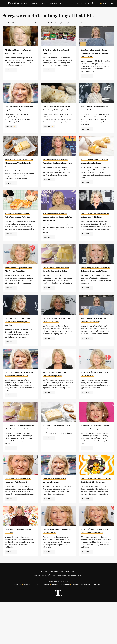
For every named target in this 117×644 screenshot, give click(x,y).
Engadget (18, 626)
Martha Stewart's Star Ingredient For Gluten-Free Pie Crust (94, 116)
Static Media (45, 617)
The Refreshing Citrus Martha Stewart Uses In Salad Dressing (94, 457)
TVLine (35, 626)
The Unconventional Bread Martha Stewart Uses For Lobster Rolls (20, 513)
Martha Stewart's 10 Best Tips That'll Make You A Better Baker (95, 343)
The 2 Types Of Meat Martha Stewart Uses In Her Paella (94, 400)
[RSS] (96, 4)
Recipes (36, 3)
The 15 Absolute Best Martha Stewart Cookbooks (16, 571)
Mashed (75, 626)
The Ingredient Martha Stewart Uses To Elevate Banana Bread (56, 343)
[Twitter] (78, 4)
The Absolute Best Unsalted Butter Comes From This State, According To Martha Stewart (94, 56)
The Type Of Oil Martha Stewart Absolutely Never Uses (57, 513)
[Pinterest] (85, 4)
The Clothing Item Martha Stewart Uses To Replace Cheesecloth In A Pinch (96, 289)
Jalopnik (27, 626)
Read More (9, 73)
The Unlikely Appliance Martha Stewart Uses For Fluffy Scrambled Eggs (19, 400)
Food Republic (64, 626)
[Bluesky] (89, 4)
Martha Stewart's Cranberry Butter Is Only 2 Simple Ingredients (58, 400)
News (45, 3)
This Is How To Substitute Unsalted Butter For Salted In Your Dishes (58, 289)
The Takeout (98, 626)
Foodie (54, 626)
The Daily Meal (85, 626)
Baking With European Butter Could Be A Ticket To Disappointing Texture (19, 457)
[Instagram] (93, 4)
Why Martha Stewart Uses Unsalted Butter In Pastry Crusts (19, 53)
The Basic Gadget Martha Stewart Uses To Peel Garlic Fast (57, 571)
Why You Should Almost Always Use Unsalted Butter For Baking (94, 174)
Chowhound (45, 626)
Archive (54, 613)
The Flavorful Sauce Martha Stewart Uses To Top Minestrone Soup (94, 571)
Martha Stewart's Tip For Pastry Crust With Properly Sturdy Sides (19, 289)
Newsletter (107, 3)
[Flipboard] (81, 4)
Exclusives (55, 3)
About (44, 613)
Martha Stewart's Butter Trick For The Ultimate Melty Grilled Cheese (95, 231)
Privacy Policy (69, 613)
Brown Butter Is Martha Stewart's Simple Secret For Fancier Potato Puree (57, 174)
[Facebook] (74, 4)
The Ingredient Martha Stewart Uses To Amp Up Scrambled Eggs (18, 116)
